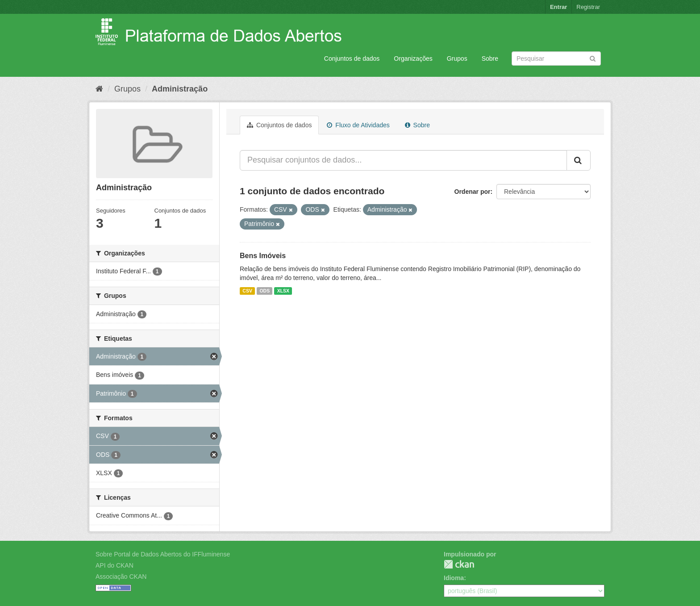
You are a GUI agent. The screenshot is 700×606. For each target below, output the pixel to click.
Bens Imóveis (263, 256)
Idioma (454, 578)
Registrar (588, 7)
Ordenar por (473, 192)
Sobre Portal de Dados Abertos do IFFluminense (163, 554)
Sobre (490, 59)
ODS (265, 291)
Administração (180, 89)
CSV (247, 291)
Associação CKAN (121, 577)
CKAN (459, 564)
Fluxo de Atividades (358, 125)
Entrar (558, 7)
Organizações (413, 59)
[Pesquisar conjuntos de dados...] (403, 160)
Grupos (457, 59)
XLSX (283, 291)
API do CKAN (115, 565)
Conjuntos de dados (352, 59)
